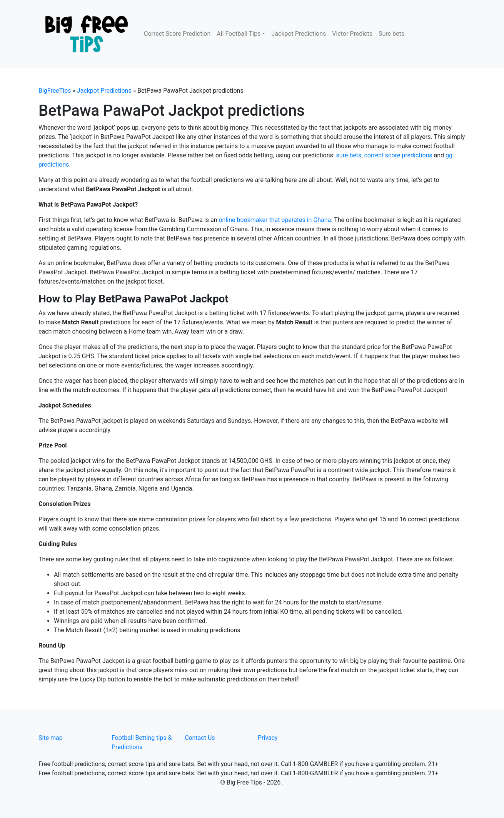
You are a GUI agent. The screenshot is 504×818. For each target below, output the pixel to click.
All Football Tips (239, 34)
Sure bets (391, 34)
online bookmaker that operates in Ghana (275, 220)
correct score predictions (398, 155)
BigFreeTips (55, 91)
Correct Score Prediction (177, 34)
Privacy (268, 738)
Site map (51, 738)
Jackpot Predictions (299, 34)
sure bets (349, 155)
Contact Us (200, 738)
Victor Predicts (352, 34)
